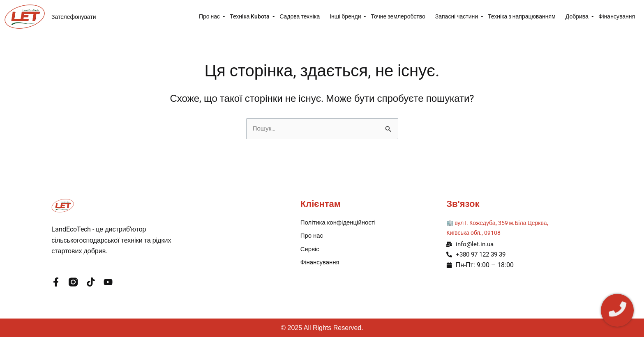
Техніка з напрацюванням (522, 16)
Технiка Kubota (252, 16)
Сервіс (310, 250)
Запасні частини (459, 16)
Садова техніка (300, 16)
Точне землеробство (398, 16)
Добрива (579, 16)
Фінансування (617, 16)
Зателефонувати (74, 17)
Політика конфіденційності (341, 222)
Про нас (212, 16)
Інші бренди (348, 16)
